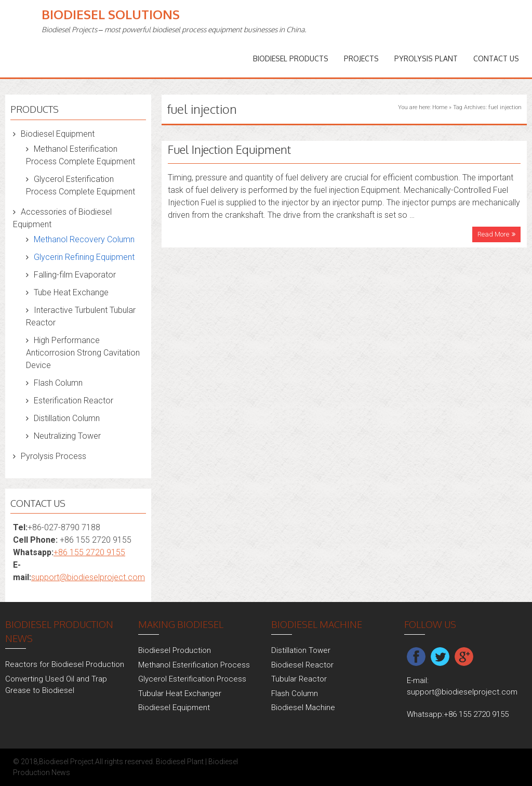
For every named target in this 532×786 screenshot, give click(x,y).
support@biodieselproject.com (88, 577)
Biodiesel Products (291, 58)
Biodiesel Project (66, 762)
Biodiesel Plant (180, 762)
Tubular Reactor (299, 679)
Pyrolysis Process (54, 456)
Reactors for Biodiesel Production (65, 664)
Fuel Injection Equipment (229, 149)
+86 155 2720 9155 (89, 552)
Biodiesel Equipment (58, 134)
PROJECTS (361, 58)
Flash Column (58, 383)
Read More (493, 234)
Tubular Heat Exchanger (180, 693)
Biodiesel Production (175, 650)
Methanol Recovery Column (84, 239)
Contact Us (496, 58)
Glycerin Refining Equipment (84, 257)
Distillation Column (67, 418)
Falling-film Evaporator (75, 275)
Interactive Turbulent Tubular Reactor (81, 316)
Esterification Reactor (74, 401)
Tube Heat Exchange (71, 292)
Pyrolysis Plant (426, 58)
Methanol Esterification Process (194, 665)
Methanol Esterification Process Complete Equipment (81, 155)
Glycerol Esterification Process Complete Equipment (81, 185)
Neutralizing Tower (67, 436)
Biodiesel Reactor (302, 665)
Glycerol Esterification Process (192, 679)
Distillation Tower (301, 650)
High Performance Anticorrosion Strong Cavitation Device (83, 353)
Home (440, 107)
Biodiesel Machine (303, 708)
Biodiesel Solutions (111, 14)
